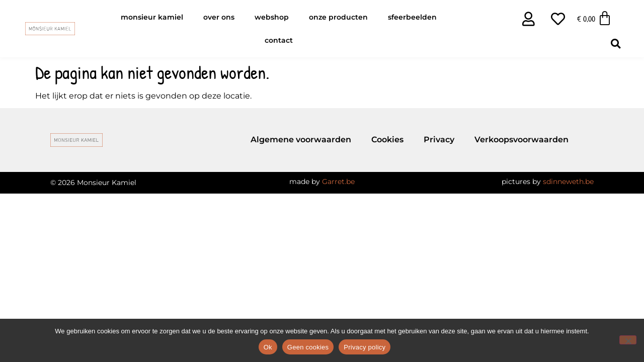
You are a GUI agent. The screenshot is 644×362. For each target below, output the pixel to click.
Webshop (272, 17)
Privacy (439, 140)
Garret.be (338, 182)
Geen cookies (308, 347)
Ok (268, 347)
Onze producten (338, 17)
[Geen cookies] (628, 340)
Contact (279, 40)
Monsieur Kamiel (152, 17)
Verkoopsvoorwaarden (521, 140)
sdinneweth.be (568, 182)
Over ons (219, 17)
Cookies (387, 140)
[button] (616, 43)
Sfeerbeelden (412, 17)
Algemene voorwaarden (301, 140)
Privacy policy (365, 347)
